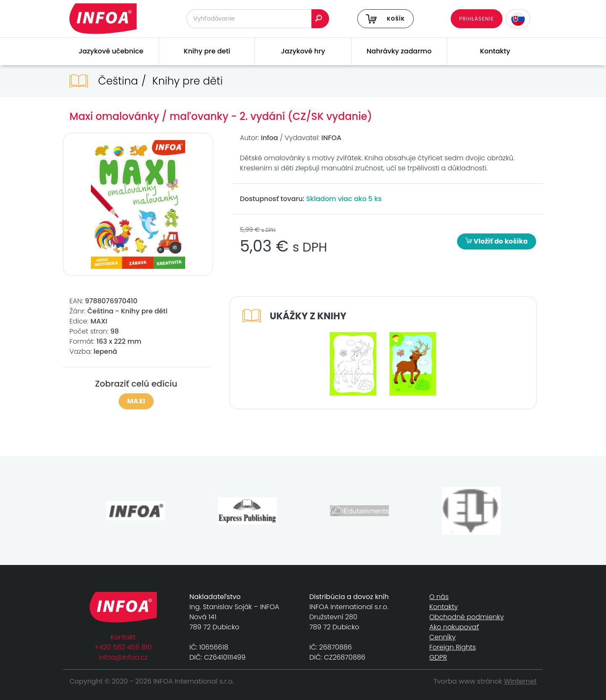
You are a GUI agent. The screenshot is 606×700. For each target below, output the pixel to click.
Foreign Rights (453, 647)
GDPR (438, 657)
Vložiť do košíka (497, 241)
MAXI (136, 401)
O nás (439, 597)
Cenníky (443, 637)
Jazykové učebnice (111, 51)
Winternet (521, 681)
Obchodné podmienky (466, 617)
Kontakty (495, 51)
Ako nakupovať (454, 627)
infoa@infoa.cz (123, 657)
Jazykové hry (303, 51)
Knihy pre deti (207, 51)
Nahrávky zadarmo (399, 51)
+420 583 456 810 (123, 647)
